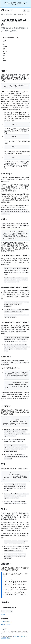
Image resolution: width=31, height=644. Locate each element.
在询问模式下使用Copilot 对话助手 (15, 255)
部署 (4, 464)
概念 (15, 14)
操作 (4, 509)
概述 (4, 71)
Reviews (6, 356)
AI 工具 (24, 14)
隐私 (18, 636)
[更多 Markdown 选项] (17, 37)
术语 (14, 636)
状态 (22, 636)
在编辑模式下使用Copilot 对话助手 (15, 287)
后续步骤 (6, 564)
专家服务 (4, 638)
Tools (19, 14)
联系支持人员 (6, 624)
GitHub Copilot (8, 14)
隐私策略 (3, 614)
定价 (25, 636)
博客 (8, 638)
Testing (6, 406)
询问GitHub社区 (6, 622)
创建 (4, 219)
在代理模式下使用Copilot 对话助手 (15, 322)
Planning (7, 173)
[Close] (26, 3)
